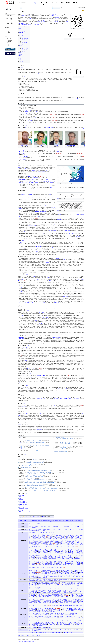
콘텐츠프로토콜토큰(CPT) (46, 602)
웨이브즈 (69, 541)
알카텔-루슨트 (80, 153)
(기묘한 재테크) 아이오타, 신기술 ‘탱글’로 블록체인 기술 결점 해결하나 (40, 472)
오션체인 (67, 609)
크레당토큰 (80, 602)
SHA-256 (39, 376)
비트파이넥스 (28, 110)
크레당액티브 (69, 602)
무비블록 (68, 594)
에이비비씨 (68, 573)
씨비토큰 (43, 558)
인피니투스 (73, 561)
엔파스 (78, 591)
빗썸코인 (31, 623)
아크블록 (49, 539)
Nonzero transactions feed (59, 449)
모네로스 (80, 570)
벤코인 (33, 555)
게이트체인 (31, 621)
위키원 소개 (26, 642)
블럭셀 (43, 629)
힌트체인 (55, 612)
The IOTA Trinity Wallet (59, 437)
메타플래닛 (49, 590)
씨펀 (34, 598)
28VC (30, 549)
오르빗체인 (42, 541)
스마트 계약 (79, 279)
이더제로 (33, 530)
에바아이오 (59, 559)
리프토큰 (48, 535)
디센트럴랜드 (67, 589)
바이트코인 (48, 579)
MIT (24, 377)
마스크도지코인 (45, 553)
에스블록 (53, 629)
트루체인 (69, 545)
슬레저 (43, 573)
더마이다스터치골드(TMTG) (50, 582)
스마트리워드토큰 (42, 591)
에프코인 (73, 399)
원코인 (57, 629)
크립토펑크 (54, 586)
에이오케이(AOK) (32, 540)
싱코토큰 (33, 558)
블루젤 (72, 607)
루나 (52, 570)
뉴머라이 (41, 606)
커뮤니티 (42, 5)
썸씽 (76, 597)
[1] (39, 74)
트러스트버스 (39, 565)
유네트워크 (48, 600)
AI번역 (47, 3)
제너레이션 (66, 600)
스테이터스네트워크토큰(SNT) (48, 608)
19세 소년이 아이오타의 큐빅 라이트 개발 (34, 484)
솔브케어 (32, 608)
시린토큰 (76, 556)
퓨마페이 (69, 576)
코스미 (42, 564)
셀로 (75, 571)
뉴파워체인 (36, 550)
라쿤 (77, 589)
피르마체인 (79, 566)
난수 (21, 355)
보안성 (50, 230)
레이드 (80, 589)
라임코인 (38, 614)
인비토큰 (64, 561)
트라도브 (33, 565)
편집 (54, 8)
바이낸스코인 (34, 622)
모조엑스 (54, 554)
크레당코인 (75, 602)
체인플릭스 (78, 600)
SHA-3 (44, 376)
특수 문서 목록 (8, 42)
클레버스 (36, 603)
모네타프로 (31, 571)
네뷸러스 (72, 549)
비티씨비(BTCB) (75, 622)
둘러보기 (7, 27)
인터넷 (28, 181)
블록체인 (7, 24)
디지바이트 (73, 589)
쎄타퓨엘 (31, 598)
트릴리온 (70, 586)
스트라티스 (55, 538)
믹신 (44, 579)
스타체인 (44, 597)
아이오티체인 (33, 25)
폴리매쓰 (79, 586)
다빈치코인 (74, 569)
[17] (28, 388)
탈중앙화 (28, 335)
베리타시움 (78, 554)
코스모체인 (80, 611)
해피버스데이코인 (58, 567)
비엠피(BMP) (49, 596)
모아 (30, 536)
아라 (37, 598)
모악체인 (34, 536)
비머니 (34, 523)
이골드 (60, 629)
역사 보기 (57, 8)
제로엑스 (81, 623)
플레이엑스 (67, 593)
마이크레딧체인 (42, 607)
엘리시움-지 (55, 609)
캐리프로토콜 (71, 611)
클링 (55, 564)
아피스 (76, 558)
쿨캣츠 (47, 586)
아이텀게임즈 (66, 591)
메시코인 (44, 590)
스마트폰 (43, 181)
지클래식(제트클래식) (43, 580)
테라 (78, 575)
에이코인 (71, 559)
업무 (11, 21)
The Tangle (36, 449)
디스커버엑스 (73, 550)
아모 (78, 614)
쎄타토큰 (80, 597)
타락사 (73, 615)
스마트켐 (63, 556)
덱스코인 (41, 621)
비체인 (68, 555)
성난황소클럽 (50, 583)
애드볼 (78, 598)
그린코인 (31, 579)
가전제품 (47, 181)
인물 (6, 25)
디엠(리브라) (36, 570)
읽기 (51, 8)
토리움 (33, 576)
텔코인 (72, 564)
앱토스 (72, 539)
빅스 (81, 622)
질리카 (37, 530)
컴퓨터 (52, 298)
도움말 (7, 34)
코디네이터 (38, 247)
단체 (6, 21)
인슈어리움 (38, 611)
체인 (30, 19)
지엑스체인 (52, 611)
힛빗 (54, 399)
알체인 (58, 539)
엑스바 (77, 573)
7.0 (21, 449)
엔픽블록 (47, 560)
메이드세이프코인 (50, 617)
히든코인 (45, 577)
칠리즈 (67, 562)
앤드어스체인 (67, 539)
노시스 (37, 606)
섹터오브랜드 (72, 583)
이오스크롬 (71, 542)
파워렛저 (61, 565)
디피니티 (39, 617)
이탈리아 (58, 152)
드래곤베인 (62, 550)
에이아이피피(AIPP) (72, 579)
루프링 (56, 621)
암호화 (60, 215)
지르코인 (79, 585)
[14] (29, 329)
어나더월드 (48, 585)
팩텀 (32, 566)
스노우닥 (76, 596)
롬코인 (75, 551)
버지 (52, 579)
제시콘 (70, 600)
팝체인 (62, 603)
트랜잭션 (39, 172)
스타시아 (40, 597)
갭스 (34, 606)
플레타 (41, 546)
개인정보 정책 (21, 642)
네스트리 (77, 549)
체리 (59, 562)
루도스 (50, 594)
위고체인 (79, 541)
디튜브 (46, 594)
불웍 (55, 579)
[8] (45, 205)
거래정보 (75, 3)
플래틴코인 (36, 546)
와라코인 (59, 574)
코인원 (39, 399)
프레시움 (67, 566)
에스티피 (59, 585)
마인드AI (54, 553)
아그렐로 (48, 558)
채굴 (38, 216)
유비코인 (67, 574)
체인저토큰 (37, 624)
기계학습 (33, 428)
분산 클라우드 (57, 303)
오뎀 (79, 599)
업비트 (70, 399)
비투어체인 (72, 555)
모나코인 (70, 525)
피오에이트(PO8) (32, 567)
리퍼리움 (33, 607)
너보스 (30, 534)
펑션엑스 (76, 618)
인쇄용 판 (7, 43)
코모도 (50, 580)
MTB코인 (34, 549)
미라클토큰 (78, 594)
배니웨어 (69, 554)
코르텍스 (33, 564)
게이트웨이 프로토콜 (41, 569)
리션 (35, 553)
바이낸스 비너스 (38, 571)
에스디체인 (27, 25)
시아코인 (24, 303)
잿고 (41, 562)
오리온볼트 (74, 560)
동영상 (68, 3)
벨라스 (59, 536)
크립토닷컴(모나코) (72, 575)
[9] (76, 224)
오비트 (54, 623)
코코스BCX (40, 593)
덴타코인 (53, 606)
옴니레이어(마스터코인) (74, 526)
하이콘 (56, 546)
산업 (6, 20)
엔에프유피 (42, 560)
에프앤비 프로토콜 (52, 559)
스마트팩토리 (32, 183)
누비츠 (32, 550)
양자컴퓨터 (25, 347)
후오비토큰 (41, 626)
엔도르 (50, 609)
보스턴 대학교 (32, 377)
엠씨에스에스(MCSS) (69, 540)
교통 (11, 17)
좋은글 (43, 517)
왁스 (36, 593)
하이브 (43, 567)
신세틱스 (77, 583)
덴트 (57, 606)
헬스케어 (51, 181)
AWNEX (30, 569)
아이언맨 (32, 282)
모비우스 (45, 532)
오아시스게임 (31, 593)
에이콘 (52, 599)
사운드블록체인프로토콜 (58, 596)
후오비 (61, 399)
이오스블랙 (65, 542)
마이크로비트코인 (63, 525)
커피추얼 (43, 575)
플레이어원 (61, 593)
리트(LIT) (79, 582)
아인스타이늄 (66, 526)
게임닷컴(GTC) (32, 589)
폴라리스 (77, 545)
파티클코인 (54, 580)
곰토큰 (34, 629)
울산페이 (49, 628)
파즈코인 (41, 576)
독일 (43, 20)
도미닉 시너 (55, 22)
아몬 (52, 573)
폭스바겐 (30, 121)
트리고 (35, 612)
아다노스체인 (54, 558)
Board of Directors (24, 448)
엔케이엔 (50, 540)
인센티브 (81, 405)
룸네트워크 (39, 590)
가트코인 (44, 549)
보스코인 (63, 536)
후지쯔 (35, 118)
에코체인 (39, 540)
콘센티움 (46, 564)
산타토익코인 (66, 596)
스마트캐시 (59, 579)
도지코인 (37, 525)
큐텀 (38, 545)
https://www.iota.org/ (34, 450)
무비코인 (73, 594)
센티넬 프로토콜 (52, 556)
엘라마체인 (52, 560)
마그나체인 (38, 629)
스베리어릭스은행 (53, 115)
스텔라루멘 (52, 532)
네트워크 (33, 176)
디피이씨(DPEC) (43, 570)
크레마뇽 (31, 603)
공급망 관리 (54, 118)
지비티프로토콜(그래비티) (48, 618)
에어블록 (41, 609)
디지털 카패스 (54, 121)
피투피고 (34, 587)
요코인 (65, 541)
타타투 (44, 603)
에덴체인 (80, 539)
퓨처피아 (62, 566)
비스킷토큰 (74, 590)
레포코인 (57, 551)
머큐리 (37, 579)
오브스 (51, 541)
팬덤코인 (70, 603)
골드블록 (48, 549)
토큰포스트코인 (78, 564)
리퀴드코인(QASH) (62, 621)
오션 (63, 609)
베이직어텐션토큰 (63, 607)
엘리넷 (57, 560)
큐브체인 (34, 545)
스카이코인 (49, 538)
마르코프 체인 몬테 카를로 (41, 212)
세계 (11, 18)
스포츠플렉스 (49, 591)
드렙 (67, 534)
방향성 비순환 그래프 (32, 198)
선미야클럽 (44, 583)
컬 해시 (68, 376)
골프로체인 (54, 549)
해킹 (26, 360)
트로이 (65, 586)
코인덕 (47, 575)
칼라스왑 (50, 624)
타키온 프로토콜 (60, 618)
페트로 (53, 628)
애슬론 (63, 573)
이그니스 (41, 561)
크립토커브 (78, 629)
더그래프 (49, 606)
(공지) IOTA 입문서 (67, 446)
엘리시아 (61, 560)
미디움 (52, 536)
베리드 (73, 554)
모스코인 (54, 590)
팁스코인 (74, 586)
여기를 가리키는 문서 (10, 39)
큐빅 (24, 276)
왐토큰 (75, 609)
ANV (30, 594)
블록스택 (56, 617)
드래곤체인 (62, 534)
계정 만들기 (80, 1)
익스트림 (59, 561)
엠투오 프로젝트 (67, 560)
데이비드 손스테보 (41, 22)
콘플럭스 (79, 544)
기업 (11, 20)
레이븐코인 (73, 582)
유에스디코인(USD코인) (73, 623)
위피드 (33, 542)
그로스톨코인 (31, 525)
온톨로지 (71, 609)
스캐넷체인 (35, 597)
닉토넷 (55, 534)
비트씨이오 (34, 556)
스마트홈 (27, 183)
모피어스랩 (43, 536)
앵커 (33, 618)
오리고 (79, 579)
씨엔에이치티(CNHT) (38, 623)
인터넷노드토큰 (68, 615)
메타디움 (38, 554)
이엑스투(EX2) (66, 629)
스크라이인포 (38, 608)
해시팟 (52, 567)
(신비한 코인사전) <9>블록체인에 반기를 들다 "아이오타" (39, 471)
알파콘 (75, 608)
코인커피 (51, 575)
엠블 (53, 615)
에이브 (63, 585)
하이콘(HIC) (47, 567)
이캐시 (42, 523)
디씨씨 (78, 550)
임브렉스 (31, 562)
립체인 (52, 535)
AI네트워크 (31, 617)
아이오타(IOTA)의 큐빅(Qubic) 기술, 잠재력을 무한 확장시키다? (45, 490)
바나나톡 (61, 554)
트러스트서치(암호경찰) (47, 565)
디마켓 (62, 589)
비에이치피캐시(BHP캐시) (60, 555)
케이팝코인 (37, 602)
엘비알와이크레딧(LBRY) (64, 599)
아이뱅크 (32, 585)
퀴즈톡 (64, 602)
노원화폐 (40, 628)
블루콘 (53, 571)
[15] (30, 329)
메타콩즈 (35, 583)
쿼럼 (48, 278)
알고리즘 (57, 17)
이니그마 (49, 542)
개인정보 (48, 263)
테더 (74, 624)
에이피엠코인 (77, 559)
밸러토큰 (45, 622)
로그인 (84, 1)
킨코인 (58, 564)
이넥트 (46, 561)
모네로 (41, 579)
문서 (18, 8)
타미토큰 (63, 564)
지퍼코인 (52, 562)
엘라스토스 (55, 540)
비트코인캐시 (55, 526)
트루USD (78, 624)
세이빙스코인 (65, 583)
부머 (70, 536)
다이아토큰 (42, 550)
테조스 (61, 545)
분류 (19, 635)
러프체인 (42, 614)
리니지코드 (80, 551)
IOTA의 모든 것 (31, 439)
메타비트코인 (48, 554)
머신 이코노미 (42, 176)
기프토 (63, 549)
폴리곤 (58, 566)
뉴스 (57, 3)
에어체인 (46, 609)
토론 (74, 1)
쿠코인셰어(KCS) (63, 624)
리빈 (30, 607)
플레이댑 (56, 593)
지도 (11, 22)
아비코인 (59, 558)
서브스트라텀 (69, 617)
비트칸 (70, 622)
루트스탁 (57, 525)
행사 (69, 632)
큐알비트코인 (64, 575)
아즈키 (44, 585)
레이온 (53, 551)
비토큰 (76, 607)
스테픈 (67, 556)
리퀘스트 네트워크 (58, 570)
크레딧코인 (51, 564)
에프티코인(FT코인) (47, 623)
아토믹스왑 (65, 296)
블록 (25, 19)
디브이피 (67, 550)
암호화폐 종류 (36, 517)
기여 (76, 1)
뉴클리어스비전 (32, 614)
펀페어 (52, 593)
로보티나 (66, 551)
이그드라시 (44, 542)
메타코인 (76, 535)
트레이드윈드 (60, 586)
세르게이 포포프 (37, 23)
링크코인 (69, 621)
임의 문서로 (8, 33)
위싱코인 (43, 600)
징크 (56, 611)
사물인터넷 (54, 14)
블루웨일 (52, 555)
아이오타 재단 (37, 129)
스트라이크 (38, 573)
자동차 (7, 17)
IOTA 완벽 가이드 (62, 447)
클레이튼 (51, 545)
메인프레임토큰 (77, 553)
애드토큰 (34, 609)
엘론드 (60, 540)
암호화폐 (12, 24)
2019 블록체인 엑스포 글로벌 (25, 512)
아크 (45, 539)
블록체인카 (65, 614)
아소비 (40, 598)
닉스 (52, 589)
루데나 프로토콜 (32, 590)
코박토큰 (38, 564)
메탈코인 (76, 570)
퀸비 (50, 586)
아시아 (7, 18)
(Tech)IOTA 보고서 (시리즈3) (65, 442)
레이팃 (67, 606)
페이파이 (41, 566)
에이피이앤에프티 (43, 559)
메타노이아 (33, 554)
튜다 (50, 603)
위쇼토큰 (39, 600)
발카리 (43, 571)
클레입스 (40, 603)
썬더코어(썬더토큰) (78, 538)
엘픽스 (60, 609)
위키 (41, 3)
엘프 (63, 540)
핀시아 (49, 546)
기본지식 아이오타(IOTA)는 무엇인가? (67, 439)
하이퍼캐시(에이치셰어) (69, 546)
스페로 (67, 597)
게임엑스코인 (39, 589)
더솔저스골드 (57, 589)
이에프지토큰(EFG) (69, 585)
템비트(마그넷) (47, 593)
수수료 (49, 226)
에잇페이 (73, 573)
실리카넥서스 (59, 591)
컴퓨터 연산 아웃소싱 (26, 281)
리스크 (44, 535)
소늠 (41, 303)
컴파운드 (38, 586)
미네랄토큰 (59, 590)
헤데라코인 (77, 546)
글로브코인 (52, 569)
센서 (60, 269)
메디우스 (53, 607)
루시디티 (71, 606)
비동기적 (36, 218)
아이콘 (42, 539)
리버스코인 (76, 606)
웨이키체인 (74, 541)
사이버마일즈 (58, 571)
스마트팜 (37, 183)
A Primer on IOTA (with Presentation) (68, 445)
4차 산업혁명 (35, 178)
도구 (6, 36)
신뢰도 (56, 224)
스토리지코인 (36, 303)
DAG (46, 170)
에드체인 (42, 599)
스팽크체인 (62, 597)
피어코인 (45, 546)
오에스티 (49, 529)
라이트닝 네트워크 (71, 234)
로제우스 (71, 551)
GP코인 (35, 569)
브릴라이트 (69, 590)
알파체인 (71, 608)
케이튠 (33, 602)
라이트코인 (42, 525)
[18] (29, 432)
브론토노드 (37, 555)
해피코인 (35, 577)
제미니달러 (32, 624)
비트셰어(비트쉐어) (42, 529)
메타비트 (58, 594)
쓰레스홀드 (57, 608)
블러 (55, 622)
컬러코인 (63, 544)
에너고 (37, 559)
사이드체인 (77, 237)
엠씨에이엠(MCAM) (35, 574)
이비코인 (54, 561)
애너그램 (79, 608)
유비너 (57, 600)
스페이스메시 (61, 538)
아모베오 (63, 608)
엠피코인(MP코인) (73, 599)
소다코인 (79, 571)
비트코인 (78, 215)
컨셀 (77, 562)
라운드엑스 (40, 551)
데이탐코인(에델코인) (54, 550)
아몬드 (67, 608)
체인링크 (60, 611)
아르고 (35, 539)
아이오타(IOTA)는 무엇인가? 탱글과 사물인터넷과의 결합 (44, 489)
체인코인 (63, 562)
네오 (36, 534)
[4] (35, 119)
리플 (41, 532)
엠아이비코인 (78, 540)
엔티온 (49, 615)
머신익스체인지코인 (58, 614)
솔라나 (41, 538)
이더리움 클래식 (66, 529)
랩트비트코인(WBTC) (50, 525)
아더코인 (31, 539)
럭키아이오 (46, 551)
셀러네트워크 (36, 538)
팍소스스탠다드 (77, 565)
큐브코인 (31, 612)
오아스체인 (57, 615)
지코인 (36, 580)
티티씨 (73, 545)
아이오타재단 (39, 429)
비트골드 (38, 523)
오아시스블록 (56, 541)
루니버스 (32, 535)
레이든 (36, 529)
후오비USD (36, 626)
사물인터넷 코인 (23, 180)
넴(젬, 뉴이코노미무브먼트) (47, 534)
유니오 (53, 600)
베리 (46, 571)
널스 (33, 534)
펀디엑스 (51, 576)
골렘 (28, 303)
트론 (53, 603)
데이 (38, 621)
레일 (53, 621)
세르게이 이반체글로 (38, 96)
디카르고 (35, 551)
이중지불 (40, 323)
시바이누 (60, 526)
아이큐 (50, 598)
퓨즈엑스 (74, 576)
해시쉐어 (34, 527)
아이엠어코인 (45, 598)
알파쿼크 (69, 598)
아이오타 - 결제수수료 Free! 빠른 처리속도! (36, 474)
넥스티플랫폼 (63, 569)
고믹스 (30, 629)
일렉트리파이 (79, 561)
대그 (38, 198)
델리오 (31, 570)
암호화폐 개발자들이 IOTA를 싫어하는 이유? (36, 486)
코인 (52, 3)
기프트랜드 (67, 549)
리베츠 (47, 614)
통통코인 (37, 576)
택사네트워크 (56, 545)
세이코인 (60, 583)
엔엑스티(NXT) (44, 540)
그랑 (47, 569)
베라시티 (33, 596)
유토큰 (43, 303)
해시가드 (39, 587)
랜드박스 (68, 582)
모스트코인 (63, 594)
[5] (75, 122)
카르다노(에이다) (43, 530)
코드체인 (67, 544)
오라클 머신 (22, 292)
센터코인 (71, 571)
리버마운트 (31, 553)
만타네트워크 (64, 553)
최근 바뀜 (7, 31)
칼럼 (62, 3)
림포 (37, 607)
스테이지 (49, 597)
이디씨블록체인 (55, 542)
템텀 (30, 576)
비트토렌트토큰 (62, 617)
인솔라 (32, 544)
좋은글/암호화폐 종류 (29, 635)
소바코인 (72, 596)
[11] (52, 248)
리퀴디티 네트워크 (67, 570)
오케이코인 (65, 399)
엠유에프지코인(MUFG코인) (45, 574)
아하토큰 (64, 598)
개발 (11, 16)
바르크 (65, 554)
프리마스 (75, 603)
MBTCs (33, 594)
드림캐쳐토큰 (41, 594)
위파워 (34, 561)
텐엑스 (81, 575)
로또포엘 (62, 551)
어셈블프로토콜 (32, 559)
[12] (54, 248)
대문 (6, 13)
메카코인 (54, 594)
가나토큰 (31, 606)
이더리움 (34, 226)
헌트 (64, 567)
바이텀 (39, 583)
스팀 (58, 597)
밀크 (57, 554)
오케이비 (58, 623)
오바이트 (47, 541)
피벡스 (59, 580)
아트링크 (60, 598)
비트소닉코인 (65, 622)
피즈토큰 (39, 567)
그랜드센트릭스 (58, 153)
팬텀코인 (36, 566)
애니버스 (74, 598)
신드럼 (54, 591)
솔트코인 (58, 556)
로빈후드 (78, 399)
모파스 (38, 536)
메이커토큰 (70, 553)
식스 (70, 597)
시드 (62, 354)
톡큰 (48, 603)
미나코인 (48, 536)
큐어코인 (41, 545)
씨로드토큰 (38, 558)
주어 (48, 562)
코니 (55, 624)
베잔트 (50, 571)
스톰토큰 (71, 556)
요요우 (35, 600)
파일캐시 (66, 618)
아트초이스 (72, 558)
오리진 (78, 560)
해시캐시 (46, 523)
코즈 (58, 624)
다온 (58, 534)
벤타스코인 (50, 622)
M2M (62, 14)
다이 (42, 582)
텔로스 (65, 545)
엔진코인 (74, 591)
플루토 (74, 566)
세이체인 (31, 538)
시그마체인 (67, 538)
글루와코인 (57, 569)
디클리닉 (61, 606)
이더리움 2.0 (59, 529)
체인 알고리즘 (22, 501)
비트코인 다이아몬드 (39, 526)
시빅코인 (80, 556)
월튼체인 (38, 25)
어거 (38, 609)
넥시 (35, 621)
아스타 (56, 573)
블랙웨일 (42, 555)
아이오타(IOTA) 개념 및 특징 (31, 475)
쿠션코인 (59, 575)
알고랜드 (53, 539)
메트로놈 (81, 535)
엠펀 (81, 591)
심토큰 (73, 597)
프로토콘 (31, 546)
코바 (76, 611)
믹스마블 (64, 590)
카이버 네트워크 (44, 624)
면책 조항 (30, 642)
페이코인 (64, 576)
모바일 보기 (34, 642)
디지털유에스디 (48, 621)
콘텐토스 (54, 602)
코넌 (55, 618)
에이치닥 (23, 25)
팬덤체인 (66, 603)
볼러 (67, 536)
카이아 (54, 544)
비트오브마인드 (40, 556)
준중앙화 (21, 337)
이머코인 (50, 561)
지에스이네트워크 (45, 611)
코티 (55, 575)
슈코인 (45, 538)
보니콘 (69, 607)
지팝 (74, 600)
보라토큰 (38, 596)
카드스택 (50, 544)
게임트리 (44, 589)
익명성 (65, 260)
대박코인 (47, 550)
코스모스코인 (73, 544)
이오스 (60, 542)
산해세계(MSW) (34, 591)
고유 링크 (7, 44)
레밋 (39, 532)
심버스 (71, 538)
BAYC (30, 582)
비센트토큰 (59, 622)
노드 (52, 207)
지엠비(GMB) (45, 544)
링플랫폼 (39, 553)
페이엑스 (60, 576)
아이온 (38, 539)
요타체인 (79, 609)
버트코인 (74, 525)
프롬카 (71, 566)
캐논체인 (58, 544)
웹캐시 (63, 574)
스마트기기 (51, 183)
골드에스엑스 (35, 582)
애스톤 (80, 558)
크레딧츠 (46, 545)
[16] (20, 383)
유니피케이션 (38, 542)
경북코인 (31, 628)
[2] (77, 99)
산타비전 (46, 556)
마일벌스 (59, 553)
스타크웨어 (65, 579)
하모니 (53, 546)
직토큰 (56, 562)
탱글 (51, 17)
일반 (11, 25)
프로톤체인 (79, 576)
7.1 (22, 449)
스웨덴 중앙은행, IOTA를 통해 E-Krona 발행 (34, 480)
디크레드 (76, 534)
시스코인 (47, 573)
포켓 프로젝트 (53, 566)
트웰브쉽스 (56, 565)
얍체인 (76, 539)
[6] (83, 129)
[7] (46, 167)
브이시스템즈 (74, 536)
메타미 (57, 607)
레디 (50, 551)
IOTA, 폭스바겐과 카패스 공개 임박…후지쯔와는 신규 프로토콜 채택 (39, 483)
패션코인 (46, 576)
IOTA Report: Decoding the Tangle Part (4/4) (66, 441)
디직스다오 (63, 582)
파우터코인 (57, 603)
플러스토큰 (37, 631)
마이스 (50, 553)
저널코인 (44, 562)
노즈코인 (69, 569)
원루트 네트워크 (64, 623)
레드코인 (49, 570)
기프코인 (49, 589)
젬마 (75, 585)
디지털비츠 (71, 534)
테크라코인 (68, 564)
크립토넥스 (70, 624)
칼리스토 (74, 562)
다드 (45, 606)
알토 (70, 591)
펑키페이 (55, 576)
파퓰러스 (65, 565)
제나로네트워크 (38, 544)
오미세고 (54, 574)
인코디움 (68, 561)
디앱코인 (58, 582)
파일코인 (31, 303)
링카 (72, 570)
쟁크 (76, 574)
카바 (70, 562)
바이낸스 (57, 399)
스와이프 (33, 573)
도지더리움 (31, 529)
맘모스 (64, 535)
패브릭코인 (39, 612)
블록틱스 (47, 555)
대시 (34, 579)
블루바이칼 (43, 596)
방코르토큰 (40, 622)
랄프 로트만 (56, 145)
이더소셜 (61, 600)
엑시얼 (38, 560)
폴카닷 (81, 545)
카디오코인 (65, 611)
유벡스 (37, 561)
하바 (31, 604)
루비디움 (37, 535)
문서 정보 (7, 46)
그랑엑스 (59, 549)
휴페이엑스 (40, 577)
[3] (37, 116)
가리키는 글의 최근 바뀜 (10, 40)
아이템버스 (55, 598)
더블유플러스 (80, 569)
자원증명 (73, 287)
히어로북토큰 (73, 593)
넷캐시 (30, 523)
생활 (6, 22)
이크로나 (82, 115)
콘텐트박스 (59, 602)
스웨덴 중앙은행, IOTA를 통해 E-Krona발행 (33, 440)
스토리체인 (54, 597)
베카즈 (55, 536)
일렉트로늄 (72, 574)
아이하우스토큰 (38, 585)
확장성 (44, 172)
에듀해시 (37, 599)
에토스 (56, 599)
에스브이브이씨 (65, 559)
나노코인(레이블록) (33, 532)
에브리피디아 (47, 599)
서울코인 (44, 628)
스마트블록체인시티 (72, 614)
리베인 (80, 606)
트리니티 (40, 368)
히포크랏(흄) (50, 612)
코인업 (74, 629)
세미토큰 (55, 583)
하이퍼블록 (61, 546)
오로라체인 (37, 541)
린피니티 (51, 614)
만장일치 (59, 220)
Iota (22, 438)
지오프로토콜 (38, 575)
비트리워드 (78, 555)
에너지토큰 (54, 585)
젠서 (70, 629)
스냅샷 (21, 242)
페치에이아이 (46, 566)
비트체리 (80, 536)
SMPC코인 (39, 549)
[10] (24, 231)
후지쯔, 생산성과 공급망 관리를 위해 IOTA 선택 (34, 443)
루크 (41, 535)
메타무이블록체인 (70, 535)
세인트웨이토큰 (65, 571)
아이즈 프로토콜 (65, 558)
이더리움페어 (73, 529)
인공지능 (7, 16)
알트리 (59, 573)
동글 (36, 594)
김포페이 (35, 628)
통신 (29, 176)
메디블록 (48, 607)
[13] (64, 254)
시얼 (30, 558)
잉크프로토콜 (36, 562)
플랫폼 (47, 180)
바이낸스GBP (74, 621)
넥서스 (39, 534)
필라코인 (44, 612)
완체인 (61, 541)
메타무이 (42, 554)
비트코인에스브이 (47, 526)
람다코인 (43, 617)
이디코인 (33, 611)
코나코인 (43, 586)
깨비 (39, 582)
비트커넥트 (48, 629)
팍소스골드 (70, 565)
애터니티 (62, 539)
